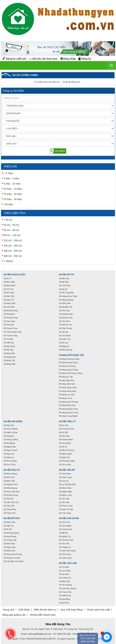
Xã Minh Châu (65, 488)
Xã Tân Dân (9, 325)
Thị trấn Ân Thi (65, 325)
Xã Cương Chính (66, 429)
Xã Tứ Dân (8, 339)
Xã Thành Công (10, 328)
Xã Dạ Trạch (9, 293)
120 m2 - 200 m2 (13, 240)
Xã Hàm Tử (9, 300)
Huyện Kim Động (13, 422)
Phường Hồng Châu (68, 388)
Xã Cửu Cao (64, 522)
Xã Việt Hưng (65, 595)
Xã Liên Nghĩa (65, 526)
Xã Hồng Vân (65, 303)
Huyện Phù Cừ (12, 470)
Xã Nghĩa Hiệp (65, 492)
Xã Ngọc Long (65, 495)
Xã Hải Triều (64, 436)
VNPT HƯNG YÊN (99, 639)
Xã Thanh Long (66, 506)
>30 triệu (8, 204)
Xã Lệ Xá (63, 447)
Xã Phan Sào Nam (12, 492)
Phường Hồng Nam (68, 391)
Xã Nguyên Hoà (10, 484)
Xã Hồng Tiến (9, 303)
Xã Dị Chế (63, 432)
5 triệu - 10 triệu (12, 184)
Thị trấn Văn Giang (67, 551)
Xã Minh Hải (64, 581)
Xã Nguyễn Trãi (66, 307)
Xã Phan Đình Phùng (13, 554)
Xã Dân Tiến (9, 296)
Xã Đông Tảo (9, 360)
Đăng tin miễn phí (16, 59)
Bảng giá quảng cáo (14, 615)
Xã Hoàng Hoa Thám (68, 296)
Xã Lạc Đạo (64, 574)
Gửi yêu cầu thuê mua (45, 59)
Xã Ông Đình (9, 314)
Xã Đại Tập (8, 350)
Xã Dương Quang (11, 533)
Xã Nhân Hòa (9, 551)
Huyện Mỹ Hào (12, 518)
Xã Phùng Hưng (11, 318)
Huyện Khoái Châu (14, 275)
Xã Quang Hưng (11, 495)
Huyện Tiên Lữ (67, 422)
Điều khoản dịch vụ (45, 610)
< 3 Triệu (8, 173)
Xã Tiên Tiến (9, 506)
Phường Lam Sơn (67, 395)
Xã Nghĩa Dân (10, 447)
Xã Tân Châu (9, 321)
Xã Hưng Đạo (65, 443)
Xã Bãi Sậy (64, 282)
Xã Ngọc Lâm (9, 547)
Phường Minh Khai (67, 405)
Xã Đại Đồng (65, 599)
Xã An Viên (64, 425)
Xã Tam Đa (8, 499)
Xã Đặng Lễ (64, 346)
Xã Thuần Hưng (10, 336)
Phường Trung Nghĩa (68, 416)
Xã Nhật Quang (10, 488)
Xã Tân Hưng (65, 464)
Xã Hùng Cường (11, 439)
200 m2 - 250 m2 (13, 246)
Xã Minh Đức (9, 544)
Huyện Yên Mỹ (67, 470)
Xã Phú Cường (10, 461)
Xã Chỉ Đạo (64, 567)
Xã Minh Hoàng (10, 474)
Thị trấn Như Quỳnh (68, 588)
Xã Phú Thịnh (9, 464)
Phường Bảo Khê (67, 380)
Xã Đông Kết (9, 353)
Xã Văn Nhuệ (65, 336)
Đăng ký (86, 59)
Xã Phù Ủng (64, 311)
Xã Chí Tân (8, 289)
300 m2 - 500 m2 (13, 256)
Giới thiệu (24, 610)
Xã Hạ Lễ (63, 289)
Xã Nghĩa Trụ (65, 536)
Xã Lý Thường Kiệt (67, 484)
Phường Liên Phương (69, 402)
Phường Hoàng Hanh (68, 362)
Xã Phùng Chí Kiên (12, 558)
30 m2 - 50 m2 (11, 225)
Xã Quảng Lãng (66, 314)
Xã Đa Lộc (64, 343)
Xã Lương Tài (65, 578)
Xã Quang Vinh (66, 318)
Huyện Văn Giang (69, 518)
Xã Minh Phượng (66, 450)
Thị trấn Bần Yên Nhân (13, 561)
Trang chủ (8, 610)
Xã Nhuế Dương (11, 311)
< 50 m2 (8, 220)
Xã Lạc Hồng (65, 571)
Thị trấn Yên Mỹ (66, 509)
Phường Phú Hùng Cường (71, 373)
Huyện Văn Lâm (68, 563)
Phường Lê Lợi (66, 398)
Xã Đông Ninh (10, 357)
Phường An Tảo (66, 377)
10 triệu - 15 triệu (13, 189)
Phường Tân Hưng (67, 366)
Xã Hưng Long (10, 540)
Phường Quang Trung (69, 413)
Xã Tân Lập (64, 499)
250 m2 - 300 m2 (13, 251)
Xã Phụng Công (66, 540)
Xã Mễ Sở (63, 533)
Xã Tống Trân (9, 513)
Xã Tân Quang (65, 585)
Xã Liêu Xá (64, 481)
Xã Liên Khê (9, 307)
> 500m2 (8, 261)
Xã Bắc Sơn (64, 278)
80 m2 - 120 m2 (12, 235)
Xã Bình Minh (9, 285)
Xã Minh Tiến (9, 481)
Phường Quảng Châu (68, 409)
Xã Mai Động (9, 443)
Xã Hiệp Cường (10, 432)
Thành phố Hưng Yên (72, 355)
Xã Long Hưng (65, 529)
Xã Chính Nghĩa (11, 429)
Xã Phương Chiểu (67, 461)
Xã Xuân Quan (65, 558)
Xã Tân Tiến (64, 544)
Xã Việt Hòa (9, 343)
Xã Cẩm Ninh (65, 285)
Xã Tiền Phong (65, 328)
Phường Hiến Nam (67, 384)
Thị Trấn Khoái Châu (12, 332)
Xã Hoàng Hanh (66, 439)
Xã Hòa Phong (10, 536)
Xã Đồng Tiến (9, 364)
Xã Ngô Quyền (65, 454)
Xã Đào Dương (66, 350)
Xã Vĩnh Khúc (65, 554)
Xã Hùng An (9, 436)
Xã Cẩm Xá (8, 526)
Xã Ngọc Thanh (10, 450)
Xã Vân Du (64, 332)
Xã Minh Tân (9, 477)
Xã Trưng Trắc (65, 592)
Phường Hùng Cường (69, 370)
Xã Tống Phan (10, 509)
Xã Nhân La (9, 457)
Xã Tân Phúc (65, 321)
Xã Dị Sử (7, 529)
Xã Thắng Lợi (65, 547)
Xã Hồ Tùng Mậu (66, 293)
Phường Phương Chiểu (69, 359)
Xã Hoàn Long (65, 477)
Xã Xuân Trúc (65, 339)
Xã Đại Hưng (9, 346)
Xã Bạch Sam (9, 522)
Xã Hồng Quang (66, 300)
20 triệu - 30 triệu (13, 199)
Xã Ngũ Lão (9, 454)
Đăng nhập (70, 59)
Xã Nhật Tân (64, 457)
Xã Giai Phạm (65, 474)
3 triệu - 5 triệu (11, 178)
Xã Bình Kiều (9, 282)
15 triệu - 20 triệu (13, 194)
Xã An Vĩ (7, 278)
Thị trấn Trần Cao (11, 502)
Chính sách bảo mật (98, 610)
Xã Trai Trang (65, 513)
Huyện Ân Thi (67, 275)
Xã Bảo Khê (9, 425)
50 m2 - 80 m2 (11, 230)
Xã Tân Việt (64, 502)
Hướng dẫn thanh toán (43, 615)
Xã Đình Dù (64, 603)
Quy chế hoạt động (72, 610)
